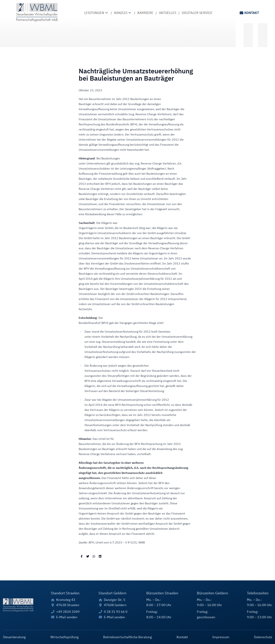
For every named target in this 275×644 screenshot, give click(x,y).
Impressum (221, 637)
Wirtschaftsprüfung (65, 637)
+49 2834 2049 (68, 612)
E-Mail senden (67, 617)
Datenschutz (263, 637)
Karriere (145, 13)
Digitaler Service (197, 13)
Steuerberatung (14, 637)
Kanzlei (123, 13)
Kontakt (249, 13)
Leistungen (96, 13)
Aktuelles (168, 13)
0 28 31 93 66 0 (116, 612)
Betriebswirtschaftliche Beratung (128, 637)
